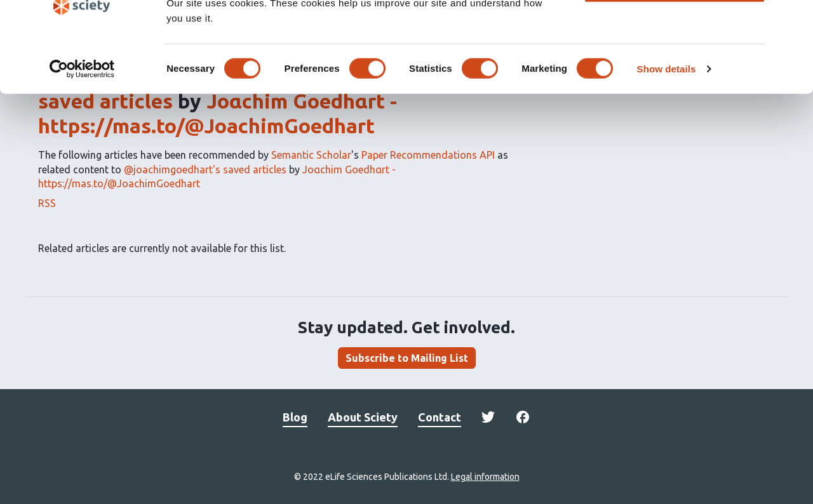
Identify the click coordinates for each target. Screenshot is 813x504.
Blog (295, 417)
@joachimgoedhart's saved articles (205, 169)
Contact (440, 417)
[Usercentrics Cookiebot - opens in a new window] (82, 113)
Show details (667, 113)
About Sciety (363, 417)
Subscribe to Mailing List (407, 358)
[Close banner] (793, 20)
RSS (47, 203)
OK (675, 31)
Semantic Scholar (311, 155)
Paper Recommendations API (428, 155)
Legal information (485, 477)
